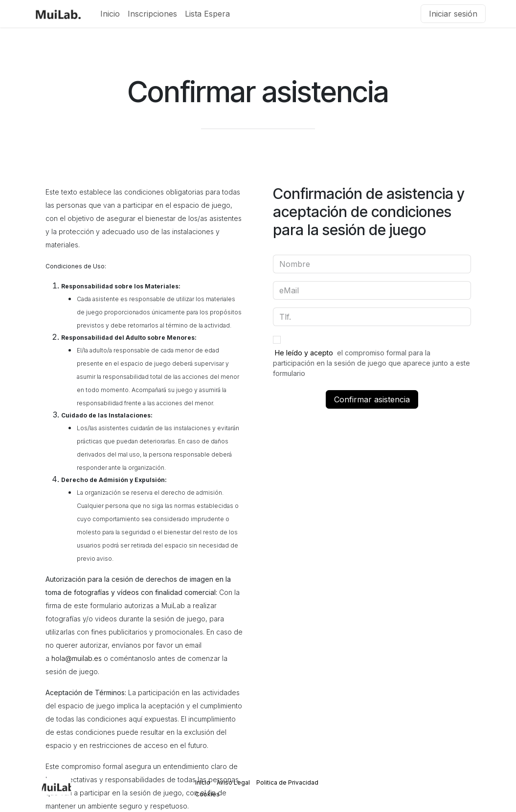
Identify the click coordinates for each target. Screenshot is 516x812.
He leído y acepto (304, 353)
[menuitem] (110, 14)
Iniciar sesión (453, 14)
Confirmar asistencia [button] (372, 399)
